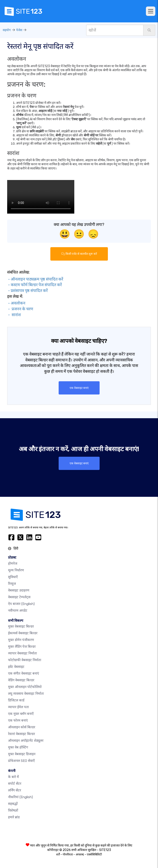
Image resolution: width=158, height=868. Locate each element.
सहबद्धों (13, 804)
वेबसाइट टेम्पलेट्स (19, 597)
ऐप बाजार (21, 604)
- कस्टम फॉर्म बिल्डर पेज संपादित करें (34, 285)
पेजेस (19, 30)
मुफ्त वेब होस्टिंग (18, 747)
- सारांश (14, 315)
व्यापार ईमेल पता (18, 707)
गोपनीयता (68, 854)
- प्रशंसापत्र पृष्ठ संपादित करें (27, 291)
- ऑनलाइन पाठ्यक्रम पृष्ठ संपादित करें (35, 279)
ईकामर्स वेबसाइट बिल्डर (23, 633)
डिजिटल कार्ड (16, 700)
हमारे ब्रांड (14, 817)
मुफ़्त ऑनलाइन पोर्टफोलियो (25, 687)
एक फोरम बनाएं (18, 720)
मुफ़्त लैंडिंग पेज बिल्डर (22, 647)
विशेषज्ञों (13, 810)
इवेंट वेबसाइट (16, 667)
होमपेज (13, 564)
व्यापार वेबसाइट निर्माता (22, 653)
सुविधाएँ (13, 577)
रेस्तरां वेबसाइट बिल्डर (21, 734)
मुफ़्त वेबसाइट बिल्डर (21, 626)
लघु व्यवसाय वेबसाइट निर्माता (26, 694)
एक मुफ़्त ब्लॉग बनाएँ (21, 714)
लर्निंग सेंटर (15, 790)
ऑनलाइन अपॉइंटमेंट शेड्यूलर (26, 741)
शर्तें (58, 854)
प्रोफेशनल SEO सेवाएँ (21, 761)
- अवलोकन (16, 303)
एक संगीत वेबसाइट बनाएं (23, 673)
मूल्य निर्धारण (16, 570)
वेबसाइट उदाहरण (19, 590)
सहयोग (7, 30)
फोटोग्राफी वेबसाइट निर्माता (25, 660)
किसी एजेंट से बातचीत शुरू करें (79, 254)
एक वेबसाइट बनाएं (79, 388)
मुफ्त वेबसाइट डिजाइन (22, 754)
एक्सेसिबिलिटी (94, 854)
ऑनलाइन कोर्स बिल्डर (22, 727)
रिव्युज (12, 584)
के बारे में (13, 777)
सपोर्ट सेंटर (15, 784)
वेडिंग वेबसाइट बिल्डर (21, 680)
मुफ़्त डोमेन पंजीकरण (21, 640)
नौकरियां (20, 797)
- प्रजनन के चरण (20, 309)
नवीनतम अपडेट (18, 611)
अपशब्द (80, 854)
